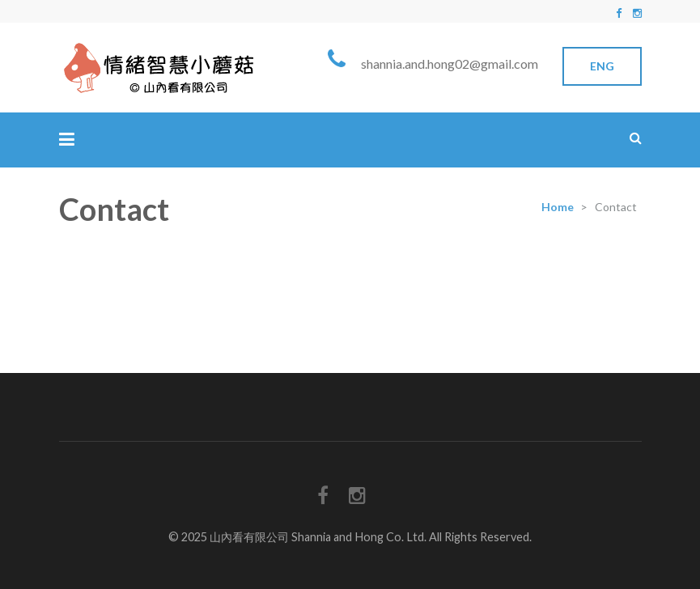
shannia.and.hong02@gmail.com (450, 64)
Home (558, 207)
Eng (602, 66)
